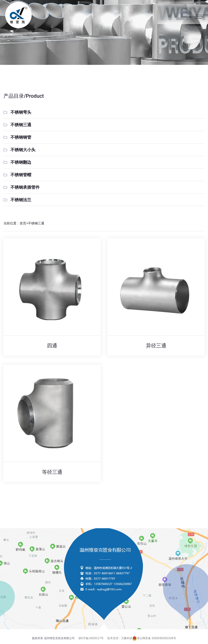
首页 (23, 223)
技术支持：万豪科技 (120, 638)
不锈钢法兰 (21, 200)
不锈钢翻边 (21, 162)
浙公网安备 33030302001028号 (154, 638)
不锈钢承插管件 (25, 187)
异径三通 (156, 346)
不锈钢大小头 (23, 150)
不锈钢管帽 (21, 175)
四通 (52, 346)
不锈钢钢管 (21, 137)
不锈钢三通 (21, 125)
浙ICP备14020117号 (91, 638)
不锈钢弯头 (21, 112)
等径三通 (52, 472)
